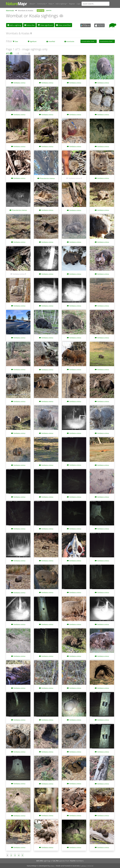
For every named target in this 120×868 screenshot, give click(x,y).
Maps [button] (51, 4)
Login (79, 4)
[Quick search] (95, 4)
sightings (41, 10)
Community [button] (41, 4)
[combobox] (100, 4)
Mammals (10, 10)
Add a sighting (14, 25)
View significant (45, 25)
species (49, 10)
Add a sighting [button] (61, 4)
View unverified (63, 25)
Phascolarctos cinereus (47, 178)
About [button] (32, 4)
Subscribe (29, 25)
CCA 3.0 (91, 866)
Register (72, 4)
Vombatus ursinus (19, 83)
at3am (52, 866)
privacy (84, 866)
